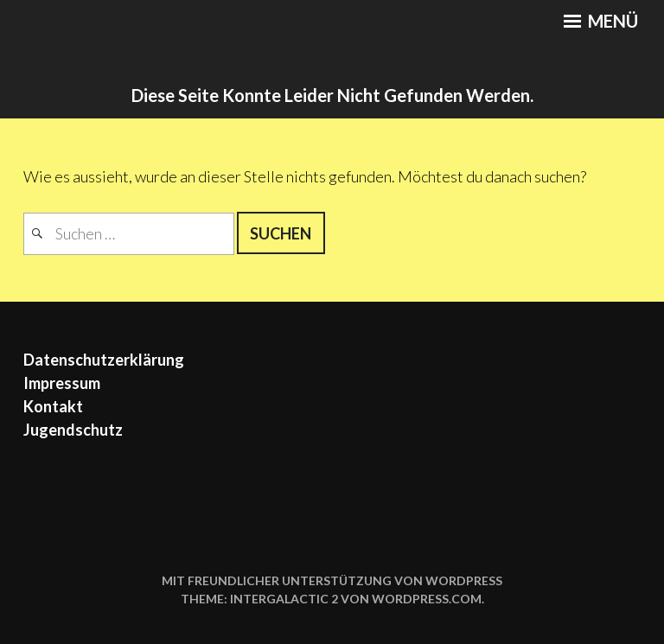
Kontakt (53, 406)
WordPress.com (427, 599)
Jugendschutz (73, 430)
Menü (601, 21)
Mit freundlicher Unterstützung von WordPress (332, 580)
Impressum (62, 383)
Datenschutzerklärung (104, 360)
